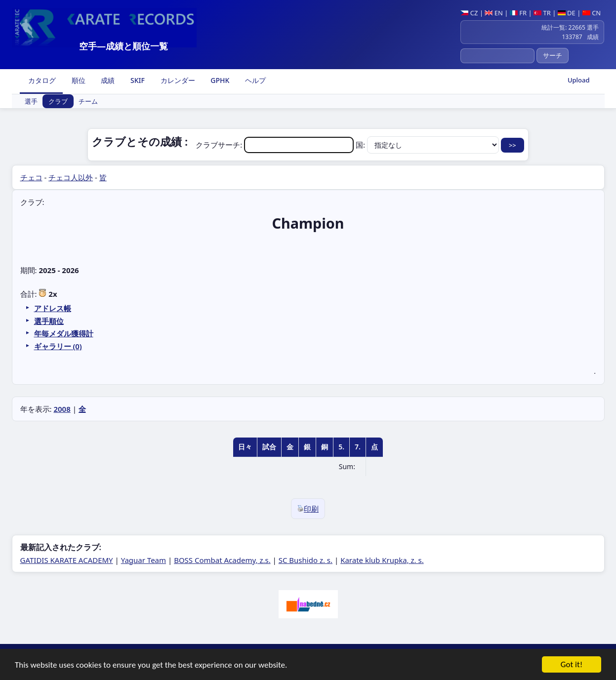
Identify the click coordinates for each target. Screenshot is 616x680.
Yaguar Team (144, 560)
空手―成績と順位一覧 (123, 46)
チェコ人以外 (71, 177)
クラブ (58, 101)
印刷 (308, 509)
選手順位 (49, 321)
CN (592, 13)
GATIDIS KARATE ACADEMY (67, 560)
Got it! (572, 665)
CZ (469, 13)
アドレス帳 (53, 308)
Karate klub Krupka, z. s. (382, 560)
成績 (107, 80)
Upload (579, 80)
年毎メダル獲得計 (64, 333)
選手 (31, 101)
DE (567, 13)
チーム (88, 101)
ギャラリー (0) (58, 346)
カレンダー (177, 80)
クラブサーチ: (276, 145)
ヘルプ (254, 80)
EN (494, 13)
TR (542, 13)
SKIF (137, 80)
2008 (62, 409)
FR (518, 13)
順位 (78, 80)
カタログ (41, 80)
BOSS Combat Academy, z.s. (222, 560)
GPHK (219, 80)
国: (428, 145)
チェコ (31, 177)
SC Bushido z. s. (306, 560)
